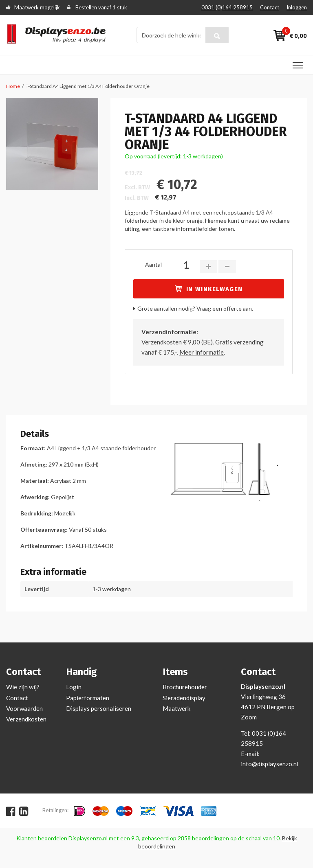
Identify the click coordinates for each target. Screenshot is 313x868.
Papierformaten (88, 698)
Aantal (153, 264)
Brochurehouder (185, 687)
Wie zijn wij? (23, 687)
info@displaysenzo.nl (270, 764)
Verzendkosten (26, 719)
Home (13, 86)
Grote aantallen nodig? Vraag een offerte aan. (195, 308)
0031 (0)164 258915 (227, 7)
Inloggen (297, 7)
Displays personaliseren (99, 708)
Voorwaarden (24, 708)
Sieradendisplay (184, 698)
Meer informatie (202, 352)
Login (74, 687)
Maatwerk (176, 708)
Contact (270, 7)
